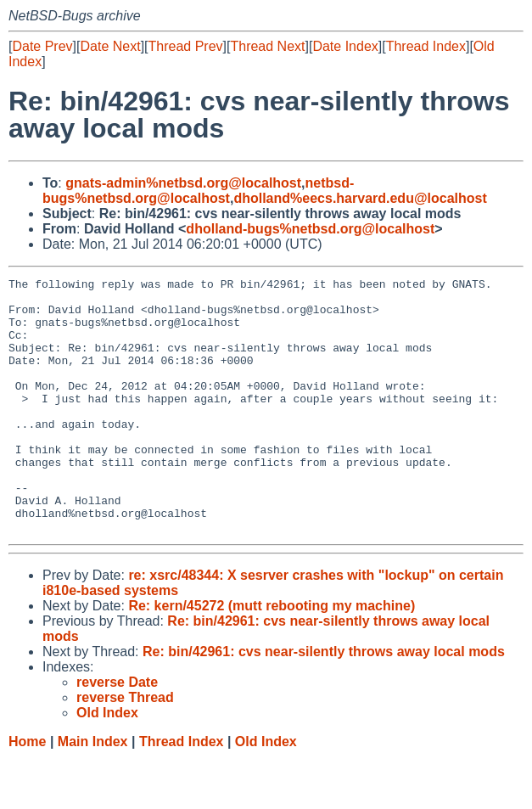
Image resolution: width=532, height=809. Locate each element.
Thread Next (267, 46)
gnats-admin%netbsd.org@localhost (183, 183)
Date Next (110, 46)
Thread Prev (186, 46)
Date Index (345, 46)
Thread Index (426, 46)
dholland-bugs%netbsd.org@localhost (310, 229)
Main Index (93, 792)
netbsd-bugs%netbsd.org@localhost (198, 191)
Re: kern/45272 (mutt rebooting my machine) (272, 657)
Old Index (266, 792)
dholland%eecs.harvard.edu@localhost (360, 198)
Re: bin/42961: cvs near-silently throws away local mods (324, 702)
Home (27, 792)
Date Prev (42, 46)
